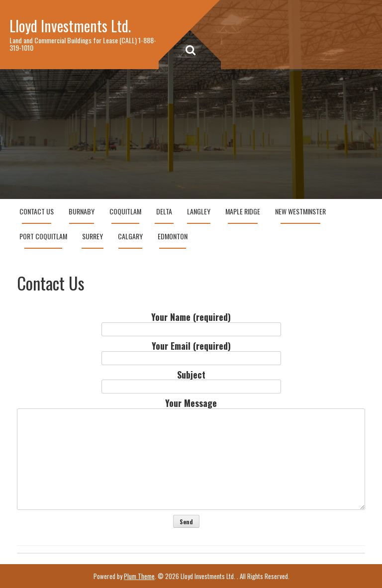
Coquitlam (125, 211)
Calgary (130, 236)
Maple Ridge (243, 211)
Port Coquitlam (43, 236)
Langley (199, 211)
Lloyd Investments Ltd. (70, 26)
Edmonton (173, 236)
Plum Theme (139, 576)
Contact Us (37, 211)
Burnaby (82, 211)
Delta (164, 211)
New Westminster (300, 211)
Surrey (93, 236)
